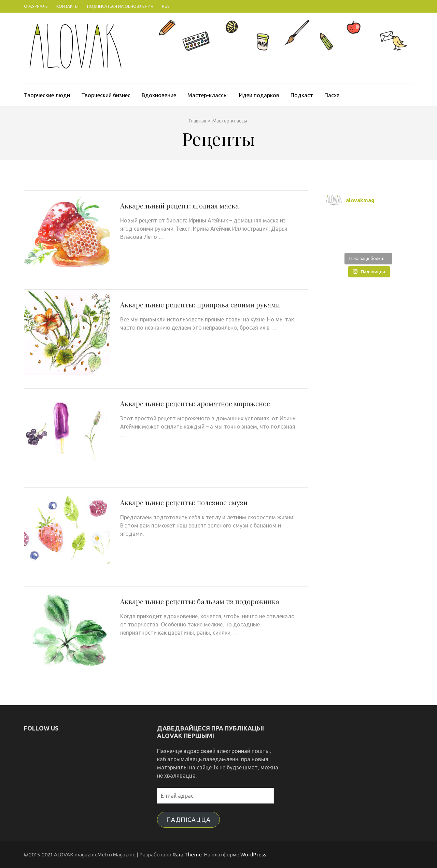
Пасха (332, 95)
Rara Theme (187, 855)
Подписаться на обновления (120, 6)
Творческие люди (47, 95)
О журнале (36, 6)
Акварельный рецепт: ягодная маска (180, 206)
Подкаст (302, 95)
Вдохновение (159, 95)
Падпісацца (188, 820)
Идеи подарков (259, 95)
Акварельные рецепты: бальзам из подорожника (200, 601)
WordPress (253, 855)
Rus (166, 6)
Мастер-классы (208, 95)
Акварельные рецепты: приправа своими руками (200, 305)
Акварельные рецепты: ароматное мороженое (195, 403)
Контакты (67, 6)
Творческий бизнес (106, 95)
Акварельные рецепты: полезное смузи (184, 502)
